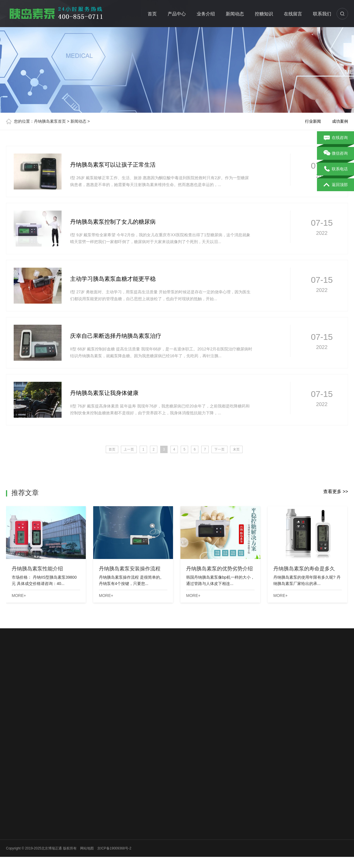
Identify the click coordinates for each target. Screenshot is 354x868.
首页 (152, 14)
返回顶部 (336, 185)
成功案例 (340, 121)
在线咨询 (336, 138)
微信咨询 (336, 154)
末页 (236, 449)
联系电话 (336, 169)
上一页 (129, 449)
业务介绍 (206, 14)
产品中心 (177, 14)
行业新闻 (313, 121)
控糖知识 (264, 14)
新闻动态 (235, 14)
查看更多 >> (336, 491)
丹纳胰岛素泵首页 (50, 121)
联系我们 (322, 14)
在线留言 (293, 14)
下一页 (219, 449)
